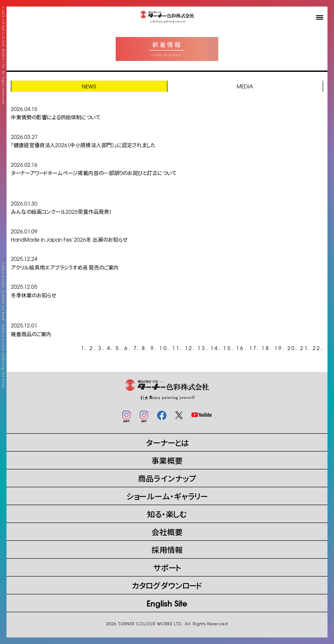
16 (240, 348)
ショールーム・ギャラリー (167, 496)
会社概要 (167, 531)
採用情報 (167, 549)
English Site (167, 603)
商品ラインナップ (167, 478)
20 (292, 348)
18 (266, 348)
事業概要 (167, 460)
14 (215, 348)
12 (189, 348)
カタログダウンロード (167, 585)
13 (202, 348)
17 (253, 348)
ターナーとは (167, 442)
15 (227, 348)
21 (304, 348)
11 (176, 348)
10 (163, 348)
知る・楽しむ (167, 514)
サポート (167, 567)
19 (279, 348)
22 (317, 348)
